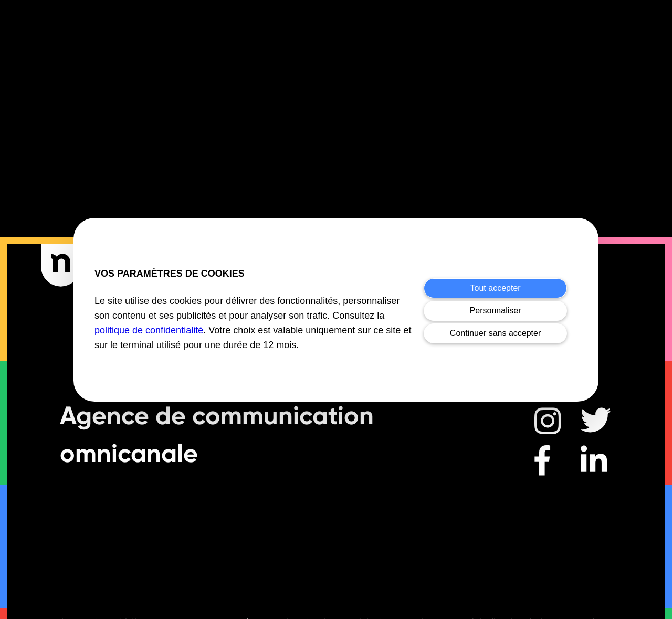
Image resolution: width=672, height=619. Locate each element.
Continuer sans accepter (495, 333)
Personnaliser (496, 311)
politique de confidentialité (149, 330)
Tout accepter (496, 288)
